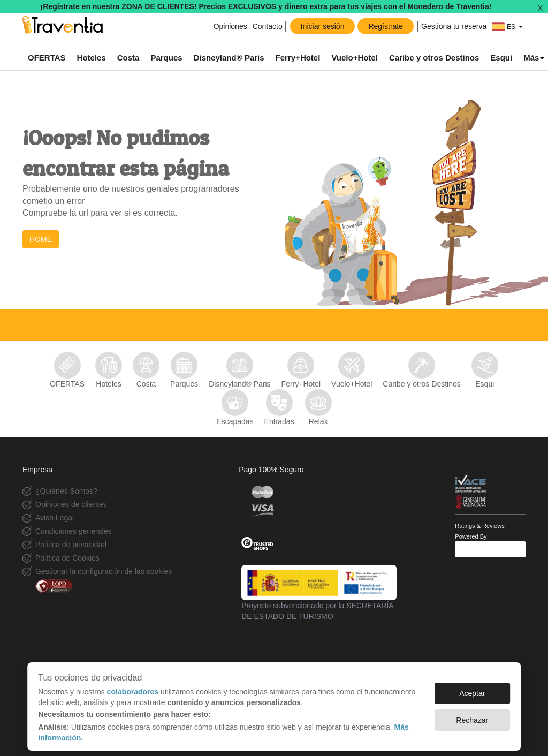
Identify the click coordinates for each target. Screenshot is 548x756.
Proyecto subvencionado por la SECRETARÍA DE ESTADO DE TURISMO (319, 593)
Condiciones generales (73, 531)
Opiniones (230, 26)
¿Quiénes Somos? (66, 491)
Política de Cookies (67, 558)
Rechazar (472, 715)
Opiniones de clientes (71, 504)
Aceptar (472, 688)
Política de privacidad (71, 545)
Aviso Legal (55, 518)
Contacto (268, 26)
